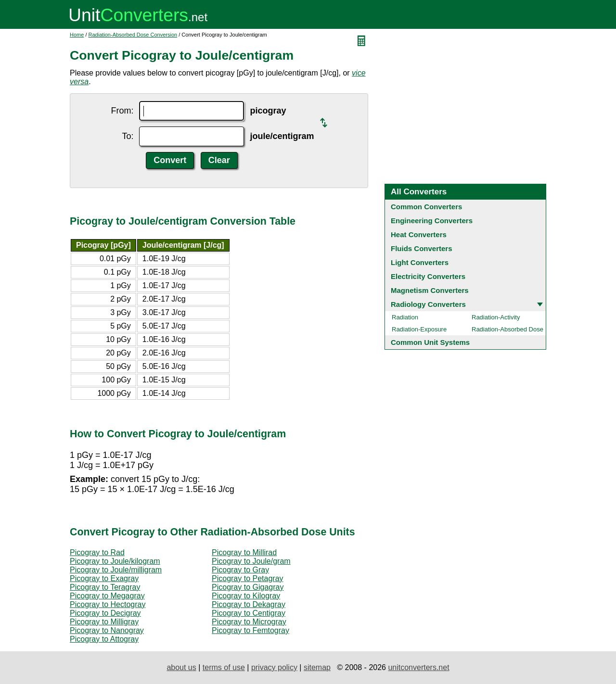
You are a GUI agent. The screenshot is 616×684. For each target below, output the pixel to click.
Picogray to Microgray (249, 622)
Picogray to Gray (240, 570)
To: (128, 136)
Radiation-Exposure (419, 329)
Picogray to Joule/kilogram (115, 561)
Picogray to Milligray (104, 622)
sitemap (317, 667)
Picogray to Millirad (244, 552)
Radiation (405, 317)
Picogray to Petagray (248, 578)
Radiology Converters (428, 304)
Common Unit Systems (430, 342)
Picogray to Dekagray (249, 604)
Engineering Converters (432, 221)
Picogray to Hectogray (108, 604)
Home (77, 35)
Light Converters (420, 262)
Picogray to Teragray (105, 587)
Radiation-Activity (496, 317)
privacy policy (274, 667)
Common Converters (426, 207)
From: (122, 111)
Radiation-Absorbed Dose (507, 329)
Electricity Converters (428, 276)
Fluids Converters (422, 248)
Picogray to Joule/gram (251, 561)
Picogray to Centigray (249, 613)
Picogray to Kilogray (246, 596)
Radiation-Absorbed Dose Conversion (133, 35)
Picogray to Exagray (104, 578)
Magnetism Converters (430, 290)
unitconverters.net (418, 667)
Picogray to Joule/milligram (116, 570)
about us (181, 667)
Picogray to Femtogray (250, 630)
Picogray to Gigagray (248, 587)
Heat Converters (419, 234)
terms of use (224, 667)
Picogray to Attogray (104, 639)
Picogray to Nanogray (107, 630)
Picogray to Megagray (107, 596)
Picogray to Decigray (105, 613)
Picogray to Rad (97, 552)
